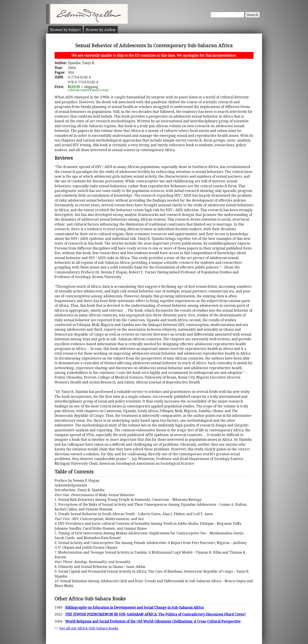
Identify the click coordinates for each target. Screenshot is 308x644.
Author (101, 30)
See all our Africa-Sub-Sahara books (89, 628)
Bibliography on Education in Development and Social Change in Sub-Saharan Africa (134, 607)
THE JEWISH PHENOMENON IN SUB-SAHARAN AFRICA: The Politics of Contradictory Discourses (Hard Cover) (155, 614)
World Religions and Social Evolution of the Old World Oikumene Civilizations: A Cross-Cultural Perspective (153, 621)
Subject (65, 30)
